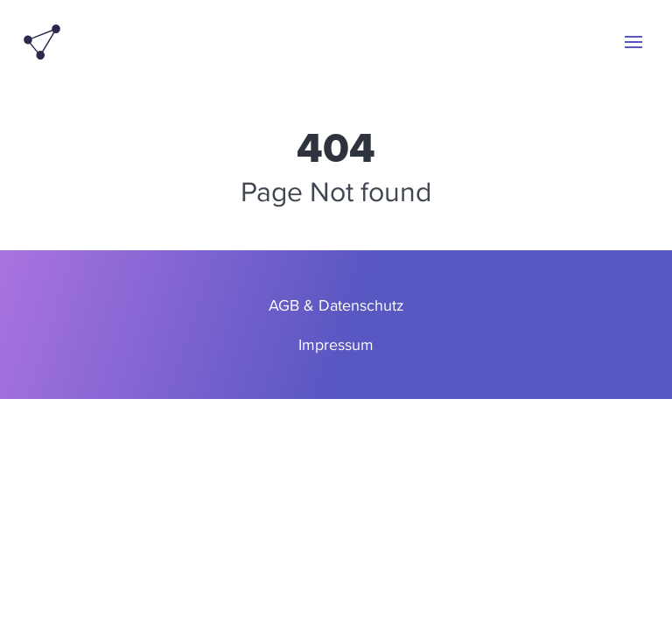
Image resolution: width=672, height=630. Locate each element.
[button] (633, 42)
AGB (284, 305)
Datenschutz (361, 305)
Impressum (336, 344)
